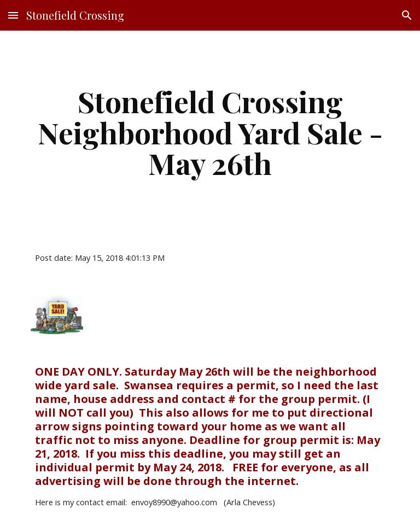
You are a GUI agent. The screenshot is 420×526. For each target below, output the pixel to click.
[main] (210, 132)
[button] (13, 15)
